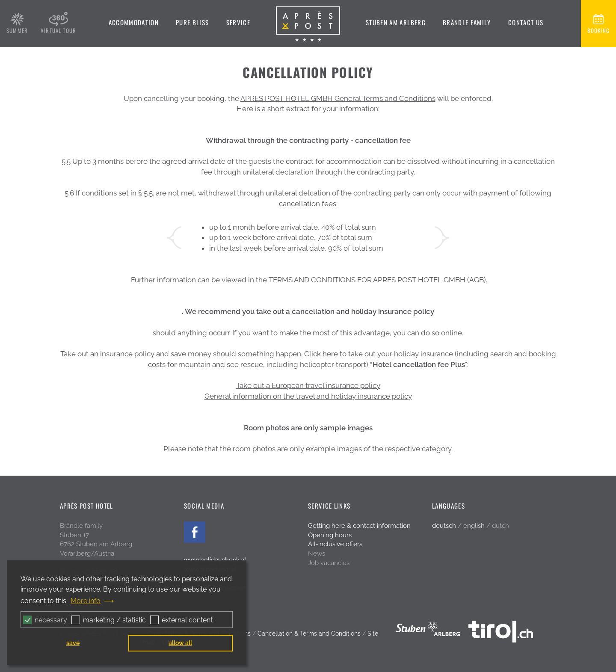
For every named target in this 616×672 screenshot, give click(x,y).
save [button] (73, 643)
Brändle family (467, 22)
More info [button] (86, 601)
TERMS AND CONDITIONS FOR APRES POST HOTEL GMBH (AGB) (377, 280)
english (474, 526)
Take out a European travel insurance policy (308, 385)
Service (238, 22)
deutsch (444, 526)
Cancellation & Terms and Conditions (309, 634)
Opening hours (330, 535)
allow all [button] (180, 643)
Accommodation (134, 22)
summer (17, 30)
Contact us (526, 22)
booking (598, 30)
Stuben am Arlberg (396, 22)
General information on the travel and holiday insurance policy (308, 396)
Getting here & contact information (359, 526)
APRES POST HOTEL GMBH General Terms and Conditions (338, 98)
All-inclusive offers (335, 544)
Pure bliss (192, 22)
